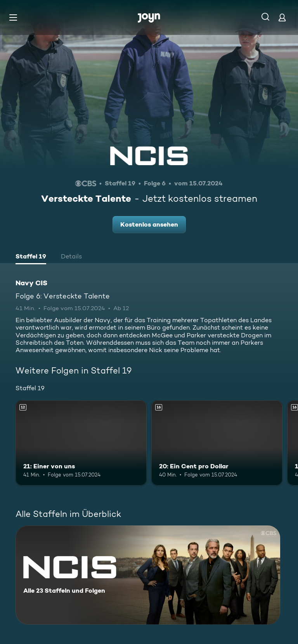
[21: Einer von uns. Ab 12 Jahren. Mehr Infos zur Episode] (81, 443)
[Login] (282, 17)
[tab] (31, 257)
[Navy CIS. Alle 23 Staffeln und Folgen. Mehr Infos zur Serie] (148, 575)
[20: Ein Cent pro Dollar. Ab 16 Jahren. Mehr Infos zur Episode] (217, 443)
